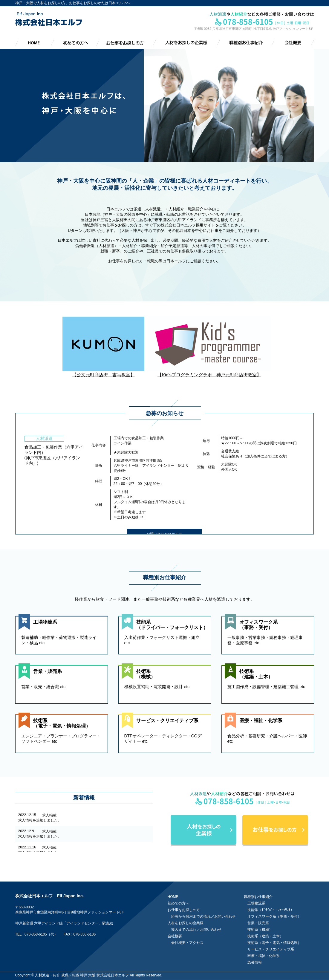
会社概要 (175, 936)
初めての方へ (178, 903)
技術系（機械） (260, 930)
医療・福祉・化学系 (264, 956)
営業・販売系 (258, 923)
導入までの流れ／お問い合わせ (196, 930)
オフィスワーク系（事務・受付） (274, 916)
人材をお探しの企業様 (186, 923)
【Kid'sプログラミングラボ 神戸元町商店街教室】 (209, 372)
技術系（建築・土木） (265, 936)
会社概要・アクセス (187, 943)
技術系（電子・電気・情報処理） (274, 943)
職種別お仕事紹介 (258, 897)
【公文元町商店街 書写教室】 (103, 372)
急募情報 (255, 962)
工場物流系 (256, 903)
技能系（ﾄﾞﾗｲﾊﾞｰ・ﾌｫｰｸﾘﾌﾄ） (271, 910)
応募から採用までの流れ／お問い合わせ (203, 916)
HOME (173, 897)
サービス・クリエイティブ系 (271, 949)
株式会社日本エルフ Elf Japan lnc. (50, 896)
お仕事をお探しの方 (184, 910)
